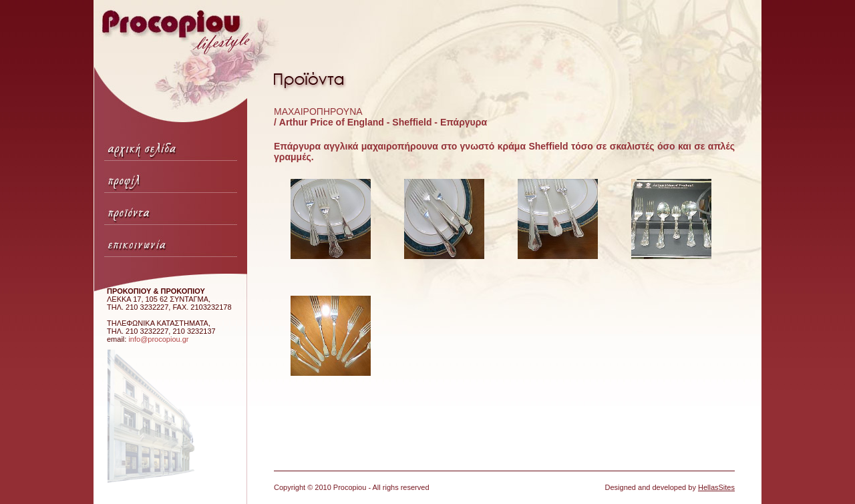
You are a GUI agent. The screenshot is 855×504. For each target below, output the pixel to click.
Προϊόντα (170, 209)
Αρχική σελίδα (170, 145)
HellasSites (716, 487)
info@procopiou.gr (158, 339)
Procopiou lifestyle (184, 64)
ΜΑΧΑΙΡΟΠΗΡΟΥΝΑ (318, 111)
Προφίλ (170, 177)
